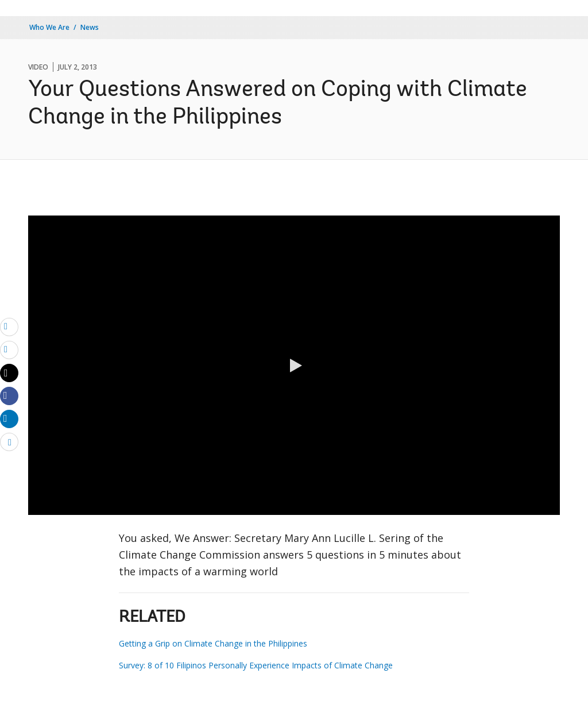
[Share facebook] (9, 395)
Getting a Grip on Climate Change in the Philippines (213, 643)
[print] (9, 349)
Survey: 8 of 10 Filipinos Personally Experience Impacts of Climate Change (256, 665)
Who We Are (49, 27)
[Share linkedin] (9, 418)
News (90, 27)
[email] (9, 326)
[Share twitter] (9, 373)
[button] (294, 366)
